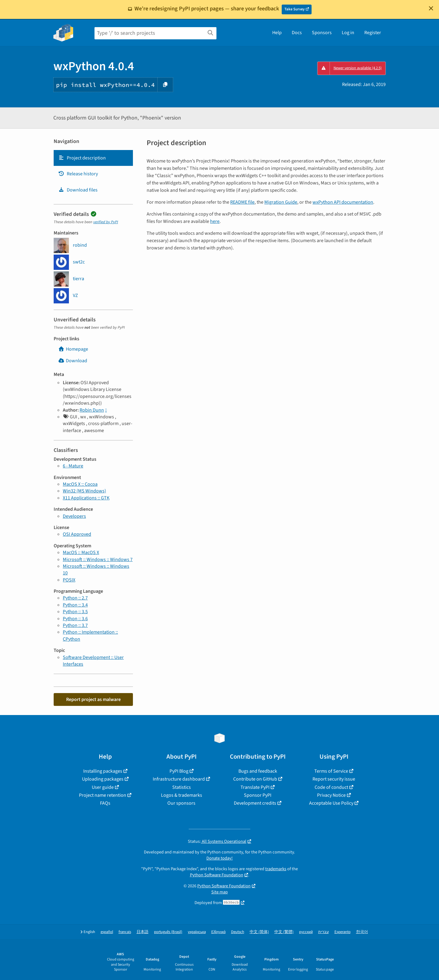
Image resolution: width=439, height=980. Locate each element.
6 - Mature (73, 466)
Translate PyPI (255, 787)
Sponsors (322, 33)
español (107, 932)
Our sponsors (181, 803)
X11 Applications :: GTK (86, 498)
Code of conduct (331, 787)
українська (197, 932)
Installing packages (103, 771)
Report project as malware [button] (93, 699)
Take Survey (294, 9)
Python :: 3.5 (75, 612)
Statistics (182, 787)
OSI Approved (77, 534)
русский (306, 932)
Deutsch (238, 932)
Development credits (255, 803)
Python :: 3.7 (75, 625)
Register (373, 33)
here (215, 221)
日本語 (143, 932)
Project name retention (103, 795)
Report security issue (334, 779)
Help (277, 33)
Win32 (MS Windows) (84, 491)
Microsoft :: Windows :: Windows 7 (98, 560)
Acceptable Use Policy (331, 803)
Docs (297, 33)
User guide (103, 787)
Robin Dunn (92, 410)
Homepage (73, 349)
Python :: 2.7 (75, 598)
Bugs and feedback (258, 771)
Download (73, 361)
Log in (348, 33)
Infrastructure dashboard (179, 779)
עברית (324, 932)
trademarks (276, 869)
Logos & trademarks (182, 795)
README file (242, 202)
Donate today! (220, 858)
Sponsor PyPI (258, 795)
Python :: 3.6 (75, 619)
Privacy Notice (331, 795)
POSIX (69, 580)
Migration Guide (281, 202)
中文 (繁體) (284, 932)
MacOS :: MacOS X (81, 553)
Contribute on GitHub (255, 779)
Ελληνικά (218, 932)
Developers (74, 516)
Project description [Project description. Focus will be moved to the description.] (82, 158)
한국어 (362, 932)
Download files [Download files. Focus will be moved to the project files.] (78, 190)
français (125, 932)
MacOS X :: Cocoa (80, 484)
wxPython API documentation (343, 202)
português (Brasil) (168, 932)
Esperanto (343, 932)
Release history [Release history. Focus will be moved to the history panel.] (78, 174)
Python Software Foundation (217, 875)
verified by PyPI (106, 222)
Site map (220, 892)
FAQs (105, 803)
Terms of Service (331, 771)
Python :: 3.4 (75, 605)
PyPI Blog (179, 771)
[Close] (431, 8)
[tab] (93, 158)
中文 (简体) (259, 932)
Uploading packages (103, 779)
